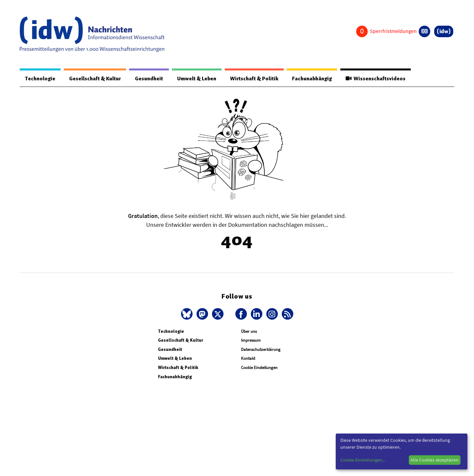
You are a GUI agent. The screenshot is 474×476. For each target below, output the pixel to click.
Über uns (249, 331)
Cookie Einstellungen (259, 368)
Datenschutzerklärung (261, 349)
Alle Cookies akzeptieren (434, 460)
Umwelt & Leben (197, 79)
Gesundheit (149, 79)
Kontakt (248, 358)
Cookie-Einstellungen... (363, 460)
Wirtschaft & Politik (254, 79)
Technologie (40, 79)
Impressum (251, 340)
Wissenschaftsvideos (376, 79)
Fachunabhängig (312, 79)
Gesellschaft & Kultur (95, 79)
